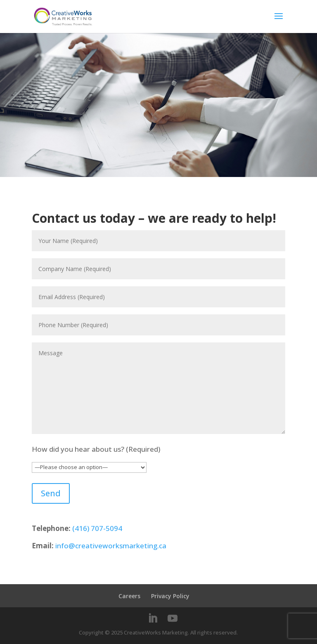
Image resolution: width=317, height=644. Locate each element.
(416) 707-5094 (97, 528)
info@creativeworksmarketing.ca (111, 546)
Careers (129, 596)
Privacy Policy (170, 596)
